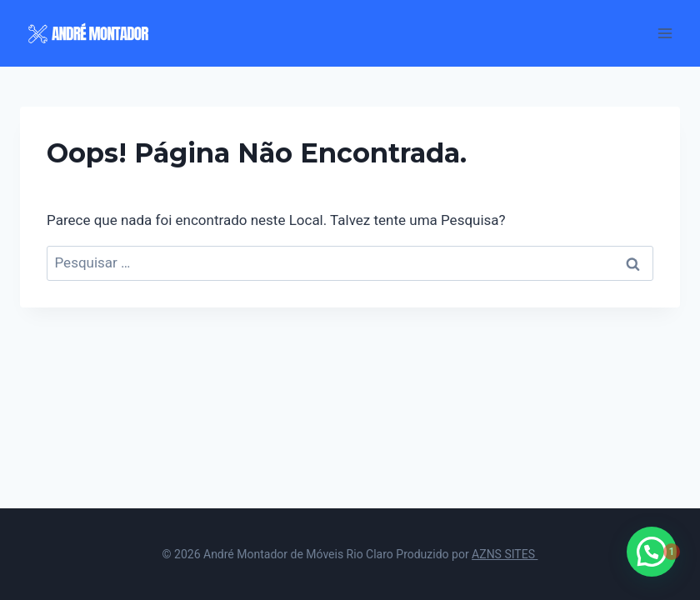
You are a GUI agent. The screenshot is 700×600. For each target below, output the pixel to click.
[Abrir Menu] (665, 33)
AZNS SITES (505, 554)
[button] (652, 552)
